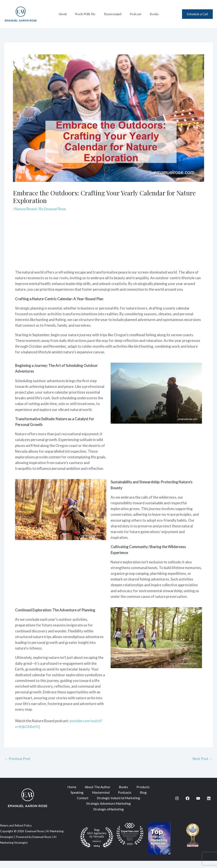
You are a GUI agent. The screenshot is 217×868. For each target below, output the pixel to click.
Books (150, 14)
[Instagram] (177, 802)
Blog (109, 799)
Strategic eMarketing (108, 816)
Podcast (134, 14)
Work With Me (87, 14)
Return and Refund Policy (17, 832)
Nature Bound (26, 209)
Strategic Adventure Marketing (109, 810)
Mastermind (113, 14)
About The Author (108, 787)
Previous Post (18, 759)
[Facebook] (188, 802)
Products (84, 793)
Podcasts (91, 799)
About (66, 14)
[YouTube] (198, 802)
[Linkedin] (209, 802)
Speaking (106, 793)
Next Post (202, 759)
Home (82, 787)
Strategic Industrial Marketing (108, 805)
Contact (127, 799)
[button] (197, 14)
